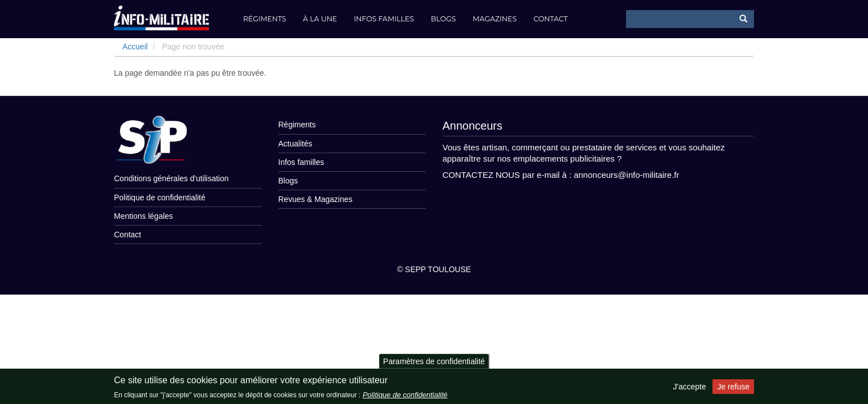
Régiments (265, 19)
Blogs (443, 19)
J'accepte (690, 387)
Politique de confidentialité (160, 198)
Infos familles (384, 19)
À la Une (320, 19)
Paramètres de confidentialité (434, 361)
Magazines (495, 19)
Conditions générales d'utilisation (171, 178)
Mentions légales (143, 216)
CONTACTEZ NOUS (481, 175)
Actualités (296, 144)
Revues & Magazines (316, 199)
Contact (551, 19)
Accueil (135, 47)
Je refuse (733, 387)
